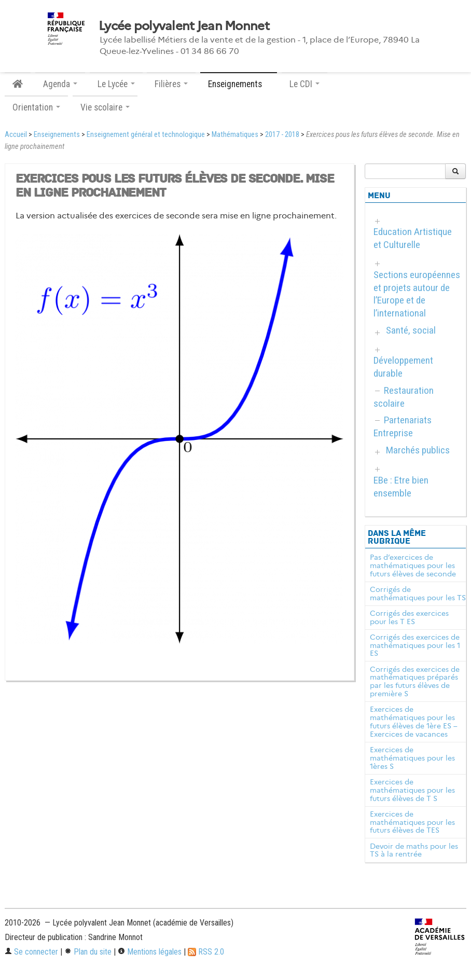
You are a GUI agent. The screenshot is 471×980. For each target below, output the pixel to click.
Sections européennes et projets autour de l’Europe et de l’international (417, 294)
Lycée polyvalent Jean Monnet (184, 26)
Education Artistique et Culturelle (413, 238)
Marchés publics (418, 450)
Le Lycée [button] (116, 84)
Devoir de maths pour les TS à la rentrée (414, 850)
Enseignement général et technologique (146, 135)
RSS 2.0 (206, 952)
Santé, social (411, 330)
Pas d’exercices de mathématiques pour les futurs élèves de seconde (413, 565)
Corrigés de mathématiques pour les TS (418, 593)
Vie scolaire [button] (105, 107)
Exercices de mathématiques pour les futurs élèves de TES (412, 822)
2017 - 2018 (282, 135)
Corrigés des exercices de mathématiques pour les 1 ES (415, 645)
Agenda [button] (60, 84)
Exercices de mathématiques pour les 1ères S (412, 758)
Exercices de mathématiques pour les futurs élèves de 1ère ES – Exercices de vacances (414, 721)
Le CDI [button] (304, 84)
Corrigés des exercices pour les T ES (409, 617)
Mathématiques (235, 135)
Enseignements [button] (239, 84)
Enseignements (57, 135)
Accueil (16, 135)
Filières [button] (171, 84)
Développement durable (403, 367)
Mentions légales (150, 952)
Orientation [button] (36, 107)
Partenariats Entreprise (403, 426)
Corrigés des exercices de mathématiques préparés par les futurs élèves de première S (415, 681)
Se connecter (31, 952)
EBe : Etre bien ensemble (401, 487)
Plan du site (88, 952)
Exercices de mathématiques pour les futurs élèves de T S (412, 790)
